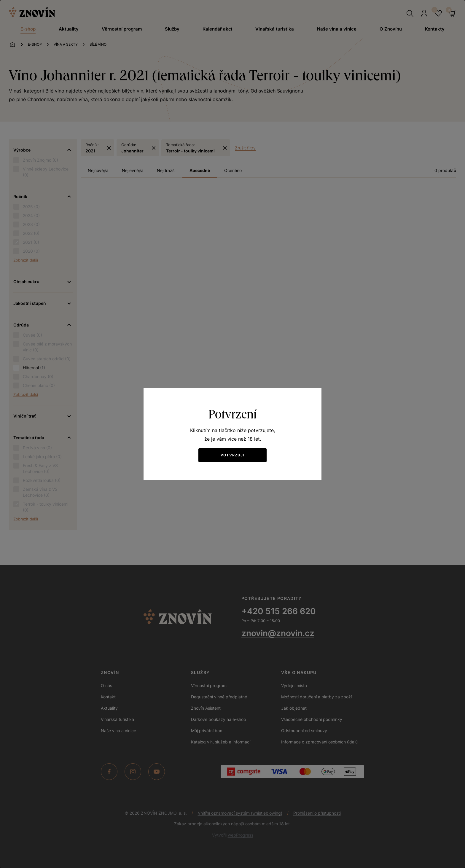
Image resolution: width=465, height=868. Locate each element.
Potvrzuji (232, 455)
